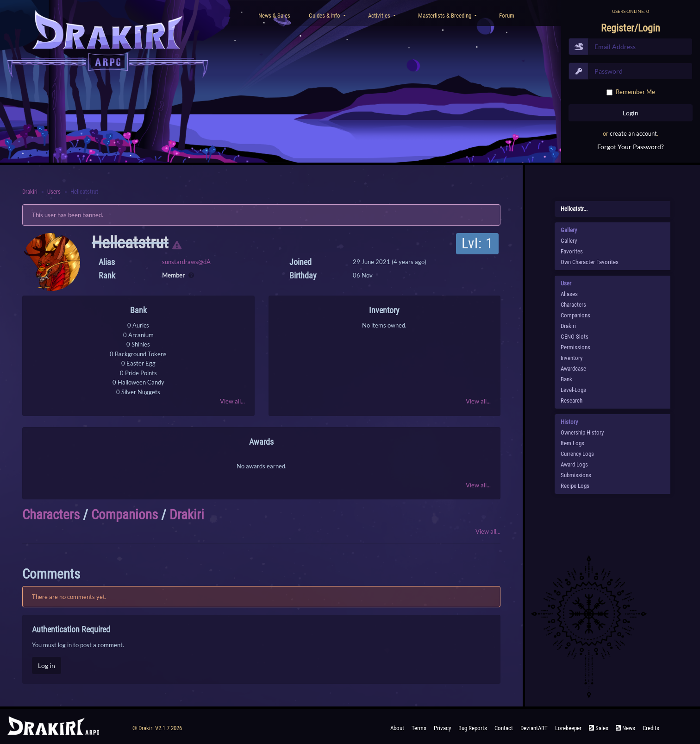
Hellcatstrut (130, 243)
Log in (47, 665)
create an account (633, 133)
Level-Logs (573, 390)
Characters (51, 515)
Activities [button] (380, 16)
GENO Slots (575, 337)
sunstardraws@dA (186, 262)
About (397, 728)
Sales (599, 728)
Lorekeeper (568, 728)
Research (572, 400)
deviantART (534, 728)
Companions (125, 515)
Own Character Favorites (590, 262)
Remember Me (635, 92)
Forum (507, 16)
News (625, 728)
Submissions (576, 475)
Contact (504, 728)
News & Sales (274, 16)
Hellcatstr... (574, 209)
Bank (566, 379)
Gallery (569, 241)
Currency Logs (577, 454)
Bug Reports (473, 728)
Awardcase (573, 369)
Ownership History (582, 432)
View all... (232, 401)
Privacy (442, 728)
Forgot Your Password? (631, 147)
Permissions (575, 347)
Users (54, 192)
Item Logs (572, 443)
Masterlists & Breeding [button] (445, 16)
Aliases (569, 294)
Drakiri (30, 192)
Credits (651, 728)
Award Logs (574, 464)
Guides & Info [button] (325, 16)
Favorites (572, 251)
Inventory (572, 358)
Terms (419, 728)
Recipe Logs (575, 486)
